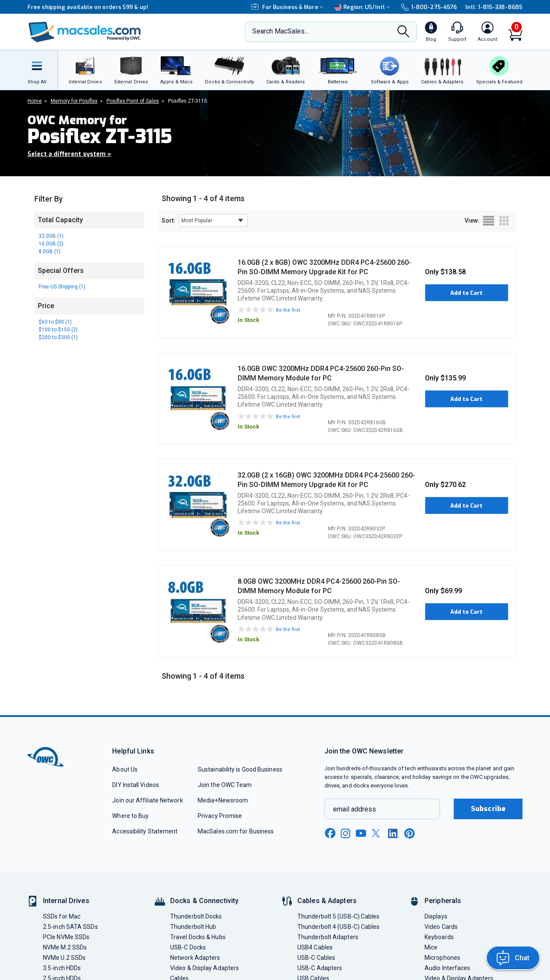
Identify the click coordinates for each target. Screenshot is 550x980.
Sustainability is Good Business (240, 769)
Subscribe (488, 809)
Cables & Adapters (327, 901)
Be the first (288, 310)
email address (354, 809)
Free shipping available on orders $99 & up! (88, 7)
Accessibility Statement (145, 831)
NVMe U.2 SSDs (64, 958)
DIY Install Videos (136, 785)
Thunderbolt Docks (196, 916)
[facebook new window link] (330, 833)
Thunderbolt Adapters (328, 937)
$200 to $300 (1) (58, 337)
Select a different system (69, 154)
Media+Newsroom (223, 800)
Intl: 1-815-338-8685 (494, 7)
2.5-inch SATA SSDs (70, 927)
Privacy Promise (220, 816)
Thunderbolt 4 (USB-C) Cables (339, 927)
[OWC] (85, 32)
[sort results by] (213, 220)
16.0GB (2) (51, 244)
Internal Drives (66, 901)
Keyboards (439, 937)
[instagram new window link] (345, 833)
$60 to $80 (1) (55, 322)
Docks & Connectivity (204, 901)
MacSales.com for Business (236, 831)
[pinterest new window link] (409, 833)
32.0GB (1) (51, 236)
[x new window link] (377, 833)
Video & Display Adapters (205, 968)
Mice (431, 947)
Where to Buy (130, 816)
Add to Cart (466, 293)
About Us (125, 769)
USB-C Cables (316, 958)
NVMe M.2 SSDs (65, 947)
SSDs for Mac (62, 916)
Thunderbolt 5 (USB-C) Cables (339, 916)
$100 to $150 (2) (58, 330)
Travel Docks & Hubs (198, 937)
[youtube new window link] (361, 833)
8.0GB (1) (50, 251)
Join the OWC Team (225, 785)
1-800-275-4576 (429, 7)
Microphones (442, 958)
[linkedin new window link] (394, 833)
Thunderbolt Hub (193, 927)
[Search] (403, 32)
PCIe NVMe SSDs (66, 937)
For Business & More (289, 7)
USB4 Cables (315, 947)
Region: (363, 7)
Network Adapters (195, 958)
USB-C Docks (188, 947)
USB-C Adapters (320, 968)
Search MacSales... (280, 31)
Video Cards (441, 927)
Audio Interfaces (447, 968)
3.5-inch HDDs (62, 968)
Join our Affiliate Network (147, 800)
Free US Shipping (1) (62, 287)
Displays (436, 916)
